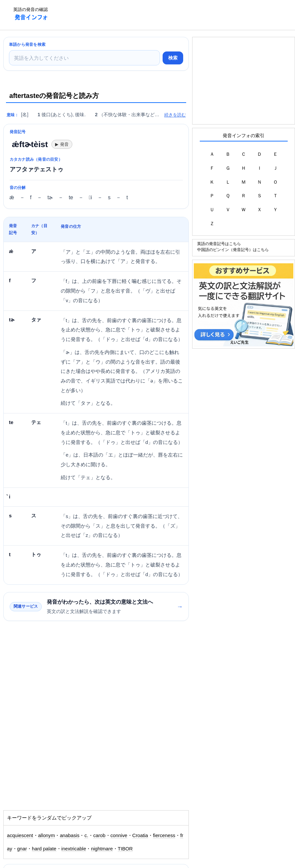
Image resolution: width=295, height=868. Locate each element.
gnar (22, 849)
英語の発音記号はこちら (219, 244)
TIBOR (125, 849)
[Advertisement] (174, 15)
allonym (47, 835)
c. (86, 835)
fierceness (164, 835)
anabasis (70, 835)
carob (99, 835)
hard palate (44, 849)
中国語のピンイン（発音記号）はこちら (233, 250)
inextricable (74, 849)
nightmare (102, 849)
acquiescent (20, 835)
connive (119, 835)
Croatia (140, 835)
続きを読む (175, 115)
